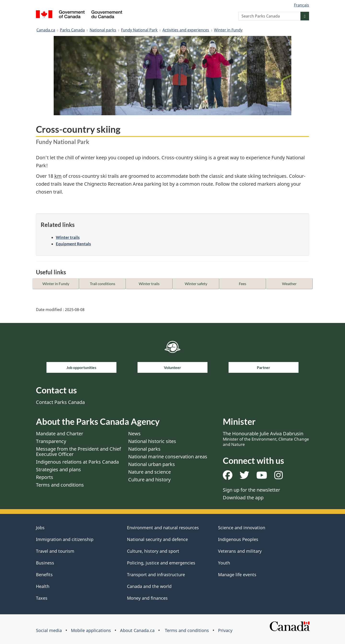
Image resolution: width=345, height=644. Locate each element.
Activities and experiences (186, 30)
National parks (103, 30)
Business (45, 563)
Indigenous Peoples (238, 539)
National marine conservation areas (168, 457)
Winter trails (68, 237)
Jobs (40, 528)
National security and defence (157, 539)
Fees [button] (243, 284)
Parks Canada (72, 30)
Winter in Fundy (228, 30)
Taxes (42, 598)
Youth (224, 563)
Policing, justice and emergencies (161, 563)
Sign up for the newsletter (251, 490)
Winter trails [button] (149, 284)
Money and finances (147, 598)
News (134, 434)
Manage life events (237, 575)
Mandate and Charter (60, 434)
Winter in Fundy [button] (56, 284)
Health (43, 586)
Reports (45, 477)
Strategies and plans (58, 469)
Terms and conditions (60, 485)
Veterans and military (240, 551)
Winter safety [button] (196, 284)
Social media (49, 630)
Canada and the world (149, 586)
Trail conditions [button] (103, 284)
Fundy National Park (139, 30)
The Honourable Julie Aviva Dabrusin (266, 439)
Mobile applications (91, 630)
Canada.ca (46, 30)
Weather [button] (289, 284)
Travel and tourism (55, 551)
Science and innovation (242, 528)
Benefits (44, 575)
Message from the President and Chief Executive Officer (78, 451)
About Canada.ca (137, 630)
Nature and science (149, 472)
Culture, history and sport (153, 551)
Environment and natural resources (163, 528)
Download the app (243, 497)
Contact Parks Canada (60, 402)
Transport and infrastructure (156, 575)
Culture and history (149, 480)
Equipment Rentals (73, 244)
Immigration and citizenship (65, 539)
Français (302, 5)
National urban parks (152, 464)
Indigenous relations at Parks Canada (77, 462)
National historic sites (152, 441)
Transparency (51, 441)
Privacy (225, 630)
